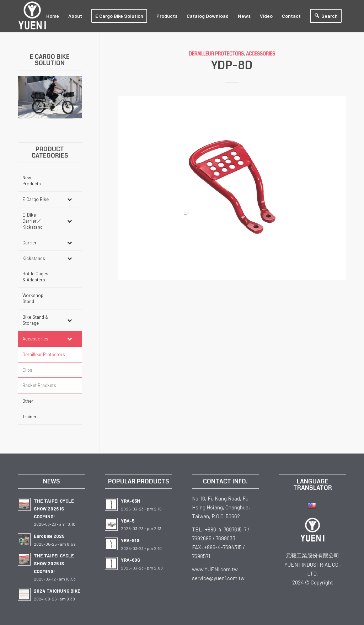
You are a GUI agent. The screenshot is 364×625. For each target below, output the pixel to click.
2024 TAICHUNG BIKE (57, 591)
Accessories (261, 54)
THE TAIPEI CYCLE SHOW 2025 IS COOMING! (54, 563)
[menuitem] (53, 16)
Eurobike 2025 (49, 536)
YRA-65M (131, 501)
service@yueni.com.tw (218, 578)
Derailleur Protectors (216, 54)
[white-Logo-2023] (32, 16)
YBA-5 (128, 521)
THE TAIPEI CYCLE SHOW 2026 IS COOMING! (54, 509)
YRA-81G (130, 540)
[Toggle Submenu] (69, 199)
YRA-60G (130, 560)
